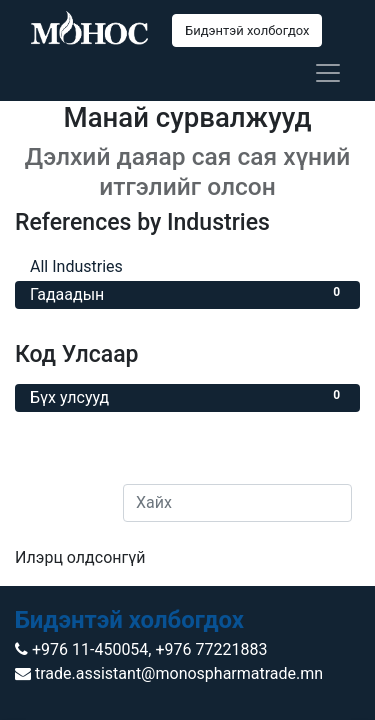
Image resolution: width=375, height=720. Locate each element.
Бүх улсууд (187, 396)
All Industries (187, 265)
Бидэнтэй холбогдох (247, 30)
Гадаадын (187, 293)
